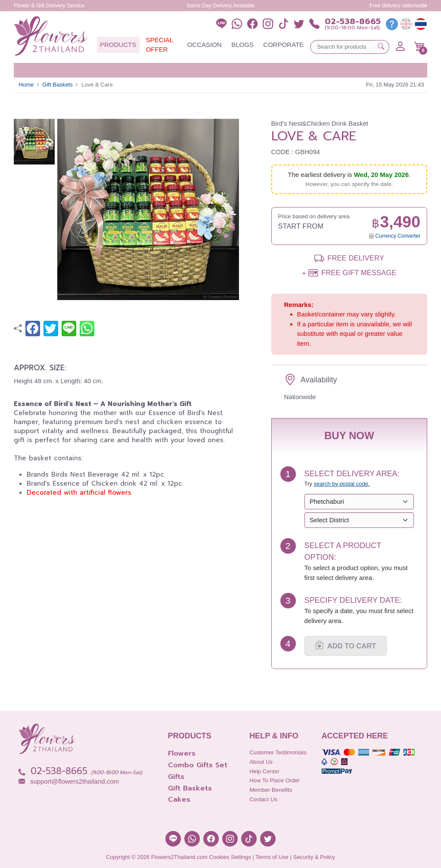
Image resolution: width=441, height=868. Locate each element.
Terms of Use (272, 857)
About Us (261, 762)
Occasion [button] (205, 45)
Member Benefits (271, 790)
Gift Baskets (57, 85)
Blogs (242, 45)
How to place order (275, 780)
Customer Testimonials (278, 752)
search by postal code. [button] (342, 484)
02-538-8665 (353, 22)
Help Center (264, 771)
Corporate (283, 45)
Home (26, 85)
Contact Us (263, 799)
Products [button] (118, 45)
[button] (420, 46)
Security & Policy (314, 857)
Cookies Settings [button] (230, 857)
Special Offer (160, 45)
